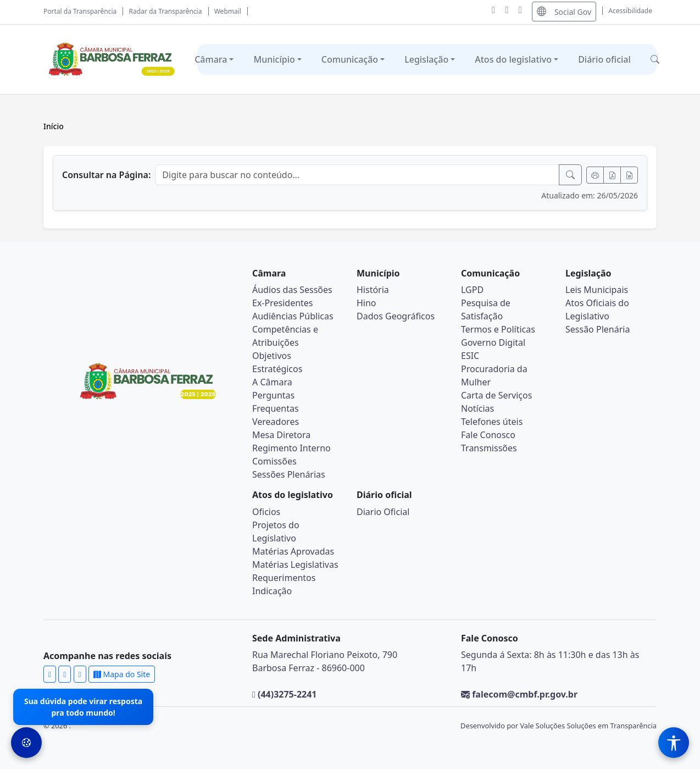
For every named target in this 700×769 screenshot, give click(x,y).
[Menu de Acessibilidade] (674, 743)
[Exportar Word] (629, 175)
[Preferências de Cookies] (26, 743)
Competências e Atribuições (285, 336)
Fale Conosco (488, 435)
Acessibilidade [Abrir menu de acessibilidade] (630, 11)
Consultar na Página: (106, 175)
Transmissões (489, 448)
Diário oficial (604, 59)
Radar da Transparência (166, 11)
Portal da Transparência (80, 11)
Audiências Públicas (293, 316)
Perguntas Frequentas (276, 402)
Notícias (477, 408)
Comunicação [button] (350, 59)
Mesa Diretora (281, 435)
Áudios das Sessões (292, 290)
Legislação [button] (426, 59)
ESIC (470, 356)
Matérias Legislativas (295, 565)
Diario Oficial (383, 512)
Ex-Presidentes (283, 303)
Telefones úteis (492, 422)
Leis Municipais (597, 290)
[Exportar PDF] (612, 175)
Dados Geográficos (396, 316)
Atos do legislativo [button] (513, 59)
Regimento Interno (291, 448)
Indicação (272, 591)
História (373, 290)
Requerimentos (284, 578)
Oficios (266, 512)
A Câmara (272, 382)
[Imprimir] (595, 175)
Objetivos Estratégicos (277, 362)
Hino (366, 303)
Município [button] (274, 59)
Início (54, 126)
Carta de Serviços (496, 395)
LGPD (472, 290)
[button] (655, 59)
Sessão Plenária (598, 329)
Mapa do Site (122, 674)
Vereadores (276, 422)
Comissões (274, 461)
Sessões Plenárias (289, 474)
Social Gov (564, 11)
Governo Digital (493, 342)
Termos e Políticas (498, 329)
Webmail (228, 11)
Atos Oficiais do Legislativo (597, 309)
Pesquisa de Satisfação (486, 309)
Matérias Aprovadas (293, 551)
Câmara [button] (211, 59)
